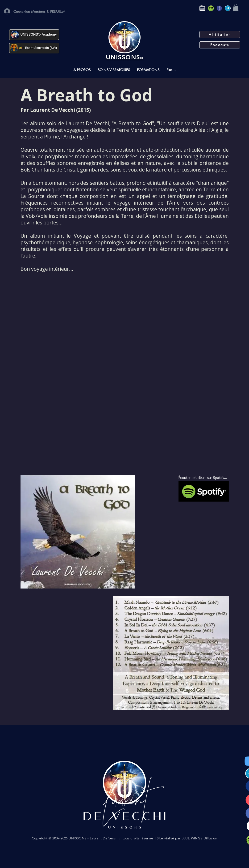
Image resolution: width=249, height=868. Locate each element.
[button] (236, 8)
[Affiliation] (220, 34)
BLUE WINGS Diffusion (199, 838)
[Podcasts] (220, 45)
